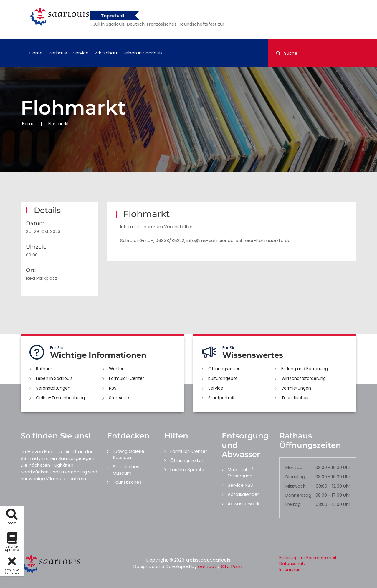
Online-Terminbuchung (60, 398)
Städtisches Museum (126, 470)
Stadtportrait (221, 398)
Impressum (291, 569)
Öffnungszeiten (224, 369)
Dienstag (295, 477)
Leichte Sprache (188, 469)
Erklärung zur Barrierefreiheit (308, 558)
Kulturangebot (223, 378)
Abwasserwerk (243, 504)
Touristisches (295, 398)
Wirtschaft (106, 53)
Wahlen (117, 369)
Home (36, 53)
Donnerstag (298, 495)
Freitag (293, 504)
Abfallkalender (243, 494)
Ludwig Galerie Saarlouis (129, 454)
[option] (184, 24)
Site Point (232, 566)
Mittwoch (296, 486)
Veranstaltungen (53, 388)
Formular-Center (127, 378)
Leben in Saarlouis (143, 53)
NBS (113, 388)
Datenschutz (292, 564)
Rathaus (58, 53)
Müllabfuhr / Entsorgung (240, 473)
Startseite (119, 398)
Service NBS (240, 485)
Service (81, 53)
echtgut (207, 566)
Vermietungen (296, 388)
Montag (294, 467)
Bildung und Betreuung (305, 369)
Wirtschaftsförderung (304, 378)
